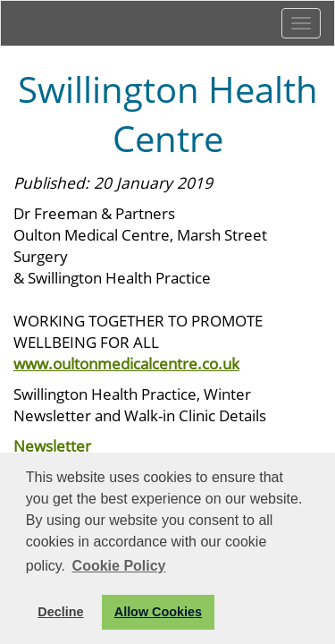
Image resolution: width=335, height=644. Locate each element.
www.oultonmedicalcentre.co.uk (126, 363)
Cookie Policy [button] (119, 566)
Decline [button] (60, 612)
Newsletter (52, 445)
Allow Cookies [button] (158, 612)
